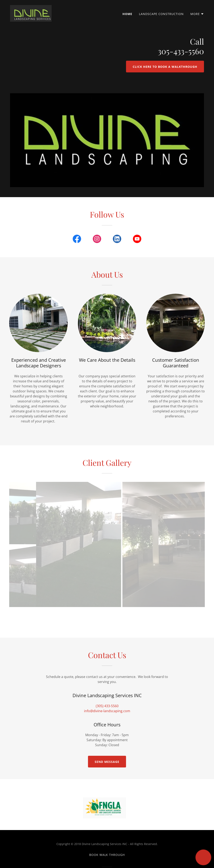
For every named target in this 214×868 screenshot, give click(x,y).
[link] (31, 13)
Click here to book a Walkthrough (165, 67)
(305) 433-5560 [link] (107, 706)
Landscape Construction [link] (161, 14)
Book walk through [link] (107, 855)
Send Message (107, 762)
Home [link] (127, 14)
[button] (197, 14)
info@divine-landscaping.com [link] (107, 711)
